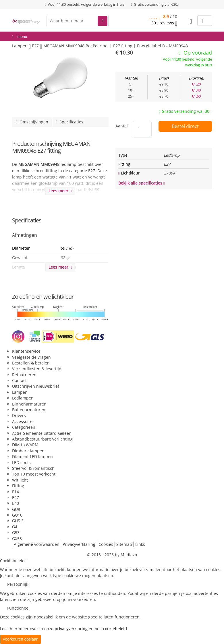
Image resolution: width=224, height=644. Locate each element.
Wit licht (20, 480)
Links (140, 544)
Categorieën (24, 427)
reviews (164, 23)
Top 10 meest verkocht (34, 474)
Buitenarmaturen (29, 410)
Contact (19, 380)
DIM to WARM (25, 445)
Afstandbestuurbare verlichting (42, 439)
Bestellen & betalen (31, 363)
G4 (15, 527)
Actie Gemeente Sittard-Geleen (42, 433)
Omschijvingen (32, 122)
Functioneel (18, 608)
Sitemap (124, 544)
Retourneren (24, 375)
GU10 (17, 515)
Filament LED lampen (32, 456)
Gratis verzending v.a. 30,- (187, 111)
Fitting (18, 486)
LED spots (21, 462)
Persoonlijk (18, 584)
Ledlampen (23, 398)
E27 (16, 497)
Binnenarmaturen (29, 404)
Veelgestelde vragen (31, 357)
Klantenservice (26, 351)
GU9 (16, 509)
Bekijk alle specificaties (142, 183)
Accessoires (23, 421)
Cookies (106, 544)
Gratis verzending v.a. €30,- (157, 4)
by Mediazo (126, 555)
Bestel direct (185, 126)
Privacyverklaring (79, 544)
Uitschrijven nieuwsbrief (36, 386)
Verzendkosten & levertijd (37, 369)
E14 (16, 492)
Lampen (20, 392)
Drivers (19, 415)
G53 (16, 533)
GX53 (17, 539)
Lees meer (60, 191)
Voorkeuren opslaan (21, 639)
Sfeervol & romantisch (33, 468)
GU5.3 (18, 521)
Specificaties (69, 122)
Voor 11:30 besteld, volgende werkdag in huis (86, 4)
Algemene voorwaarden (37, 544)
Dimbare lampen (28, 451)
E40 (16, 503)
